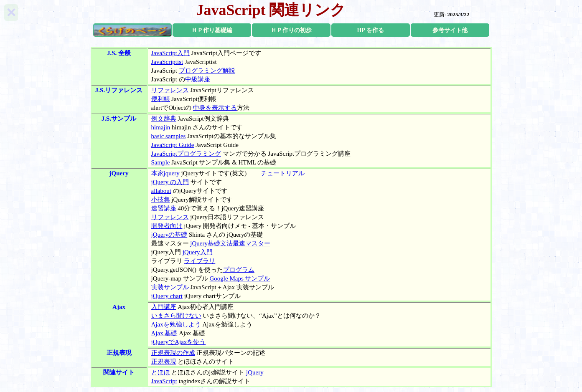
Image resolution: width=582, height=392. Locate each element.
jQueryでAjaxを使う (179, 342)
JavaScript (164, 381)
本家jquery (165, 173)
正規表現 (164, 362)
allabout (161, 191)
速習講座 (164, 208)
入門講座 (164, 307)
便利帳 (161, 99)
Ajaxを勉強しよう (176, 324)
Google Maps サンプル (240, 278)
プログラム (239, 270)
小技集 (161, 200)
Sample (161, 162)
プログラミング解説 (207, 71)
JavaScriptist (167, 62)
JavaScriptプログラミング (186, 154)
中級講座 (198, 79)
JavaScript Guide (173, 145)
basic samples (169, 136)
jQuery (255, 372)
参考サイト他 (450, 30)
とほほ (161, 372)
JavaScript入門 (170, 53)
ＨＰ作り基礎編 (212, 30)
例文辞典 (164, 119)
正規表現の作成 (173, 353)
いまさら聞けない (176, 316)
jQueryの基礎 (169, 235)
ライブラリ (200, 261)
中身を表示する (215, 108)
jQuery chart (167, 296)
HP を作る (370, 30)
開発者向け (167, 226)
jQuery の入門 (170, 182)
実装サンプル (170, 287)
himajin (161, 127)
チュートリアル (283, 173)
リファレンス (170, 90)
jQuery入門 (198, 252)
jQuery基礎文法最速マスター (230, 243)
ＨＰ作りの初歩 (291, 30)
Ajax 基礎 (164, 333)
